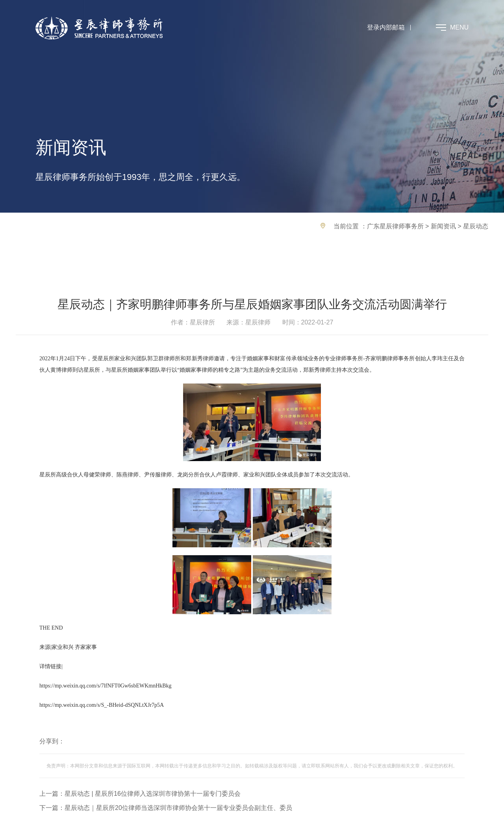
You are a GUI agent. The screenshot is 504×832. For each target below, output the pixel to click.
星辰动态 (476, 226)
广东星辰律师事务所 (395, 226)
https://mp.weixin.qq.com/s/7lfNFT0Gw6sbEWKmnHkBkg (106, 686)
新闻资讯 (443, 226)
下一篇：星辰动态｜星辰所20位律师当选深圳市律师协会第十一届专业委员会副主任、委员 (166, 808)
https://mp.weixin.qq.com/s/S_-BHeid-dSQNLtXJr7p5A (102, 705)
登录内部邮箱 (386, 27)
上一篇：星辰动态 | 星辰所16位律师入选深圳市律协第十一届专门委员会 (140, 794)
